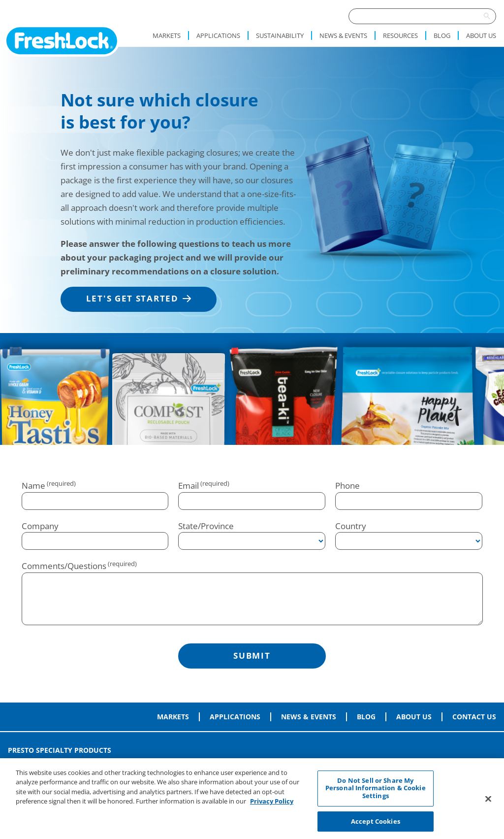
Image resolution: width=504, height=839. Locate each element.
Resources (400, 35)
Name (33, 486)
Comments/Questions (64, 566)
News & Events (343, 35)
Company (40, 526)
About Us (481, 35)
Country (351, 526)
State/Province (206, 526)
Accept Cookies (376, 824)
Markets (167, 35)
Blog (442, 35)
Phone (347, 486)
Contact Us (474, 717)
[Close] (488, 802)
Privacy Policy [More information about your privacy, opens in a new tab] (272, 805)
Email (189, 486)
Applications (218, 35)
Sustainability (280, 35)
